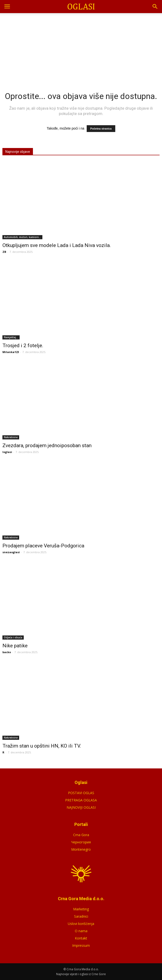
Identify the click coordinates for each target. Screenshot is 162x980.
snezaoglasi (11, 552)
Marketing (81, 909)
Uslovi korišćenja (81, 924)
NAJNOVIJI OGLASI (81, 807)
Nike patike (15, 646)
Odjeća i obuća (13, 637)
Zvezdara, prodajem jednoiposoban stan (47, 445)
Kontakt (81, 938)
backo (7, 652)
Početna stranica (101, 129)
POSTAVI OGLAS (81, 793)
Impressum (81, 945)
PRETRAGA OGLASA (81, 800)
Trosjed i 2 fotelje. (23, 346)
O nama (81, 931)
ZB (4, 252)
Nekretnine (11, 437)
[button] (155, 7)
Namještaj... (11, 337)
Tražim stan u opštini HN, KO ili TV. (42, 746)
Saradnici (81, 916)
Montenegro (81, 849)
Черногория (81, 842)
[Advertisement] (81, 46)
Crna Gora (81, 835)
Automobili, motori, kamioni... (22, 237)
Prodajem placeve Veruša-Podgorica (43, 546)
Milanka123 (11, 352)
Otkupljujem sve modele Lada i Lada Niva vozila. (57, 245)
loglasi (7, 452)
